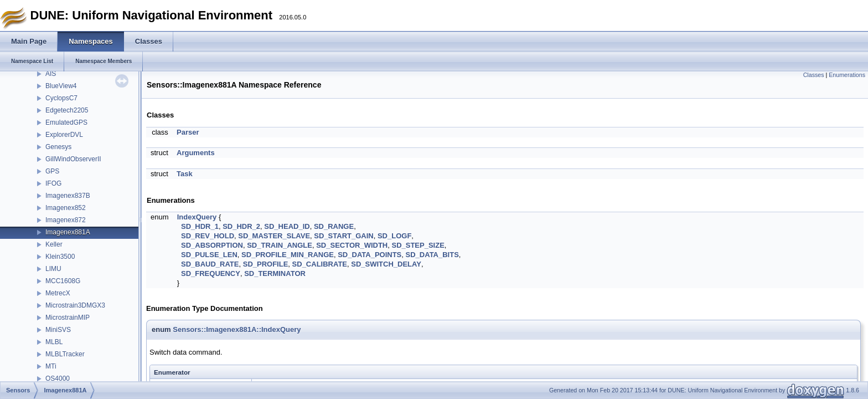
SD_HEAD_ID (287, 226)
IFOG (53, 183)
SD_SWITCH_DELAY (386, 264)
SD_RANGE (334, 226)
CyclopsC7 (61, 98)
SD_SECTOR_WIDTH (352, 245)
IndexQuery (197, 217)
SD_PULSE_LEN (209, 255)
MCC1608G (63, 281)
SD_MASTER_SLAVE (274, 236)
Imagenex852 (66, 208)
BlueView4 (61, 86)
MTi (51, 366)
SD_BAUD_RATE (210, 264)
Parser (188, 132)
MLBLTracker (65, 354)
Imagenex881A (68, 232)
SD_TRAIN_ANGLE (280, 245)
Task (185, 174)
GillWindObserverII (73, 159)
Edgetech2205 (67, 110)
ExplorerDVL (64, 135)
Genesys (58, 147)
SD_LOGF (394, 236)
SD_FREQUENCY (211, 273)
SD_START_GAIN (343, 236)
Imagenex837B (68, 196)
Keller (54, 244)
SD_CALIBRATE (320, 264)
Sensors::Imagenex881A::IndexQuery (237, 329)
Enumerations (847, 75)
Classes (814, 75)
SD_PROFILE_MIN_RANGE (288, 255)
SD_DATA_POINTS (370, 255)
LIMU (53, 269)
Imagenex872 (66, 220)
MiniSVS (58, 330)
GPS (52, 171)
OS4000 (58, 378)
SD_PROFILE (266, 264)
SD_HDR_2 (241, 226)
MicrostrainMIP (68, 318)
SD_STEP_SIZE (418, 245)
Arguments (196, 153)
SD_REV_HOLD (208, 236)
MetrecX (58, 293)
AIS (51, 74)
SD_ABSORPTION (212, 245)
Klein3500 (60, 257)
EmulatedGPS (66, 122)
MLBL (54, 342)
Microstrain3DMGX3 (75, 305)
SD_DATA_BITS (432, 255)
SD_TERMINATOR (275, 273)
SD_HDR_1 (200, 226)
